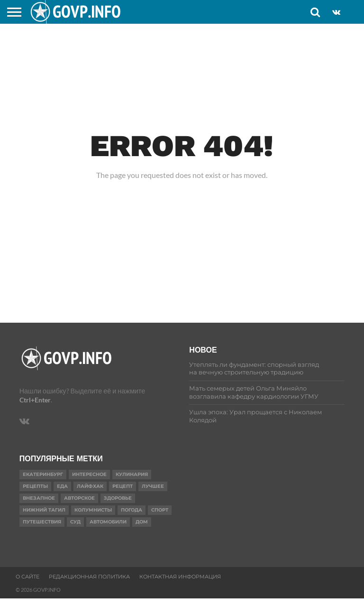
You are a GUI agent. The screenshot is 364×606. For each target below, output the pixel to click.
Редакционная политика (89, 577)
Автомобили (108, 522)
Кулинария (132, 474)
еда (62, 486)
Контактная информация (180, 577)
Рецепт (123, 486)
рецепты (35, 486)
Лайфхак (90, 486)
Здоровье (118, 498)
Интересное (89, 474)
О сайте (27, 577)
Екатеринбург (43, 474)
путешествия (42, 522)
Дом (142, 522)
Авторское (79, 498)
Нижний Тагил (44, 510)
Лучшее (153, 486)
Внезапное (39, 498)
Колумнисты (93, 510)
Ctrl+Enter (35, 400)
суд (75, 522)
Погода (132, 510)
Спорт (160, 510)
